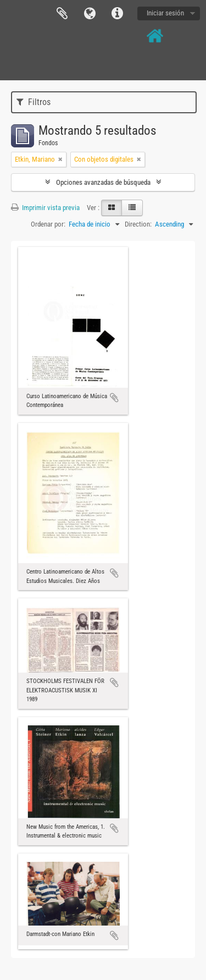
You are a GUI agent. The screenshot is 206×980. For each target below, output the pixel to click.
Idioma (90, 14)
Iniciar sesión (165, 13)
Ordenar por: (48, 224)
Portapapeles (62, 14)
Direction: (138, 224)
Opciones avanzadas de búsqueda (103, 182)
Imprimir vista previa (45, 208)
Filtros (34, 102)
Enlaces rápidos (117, 14)
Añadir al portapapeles (114, 398)
